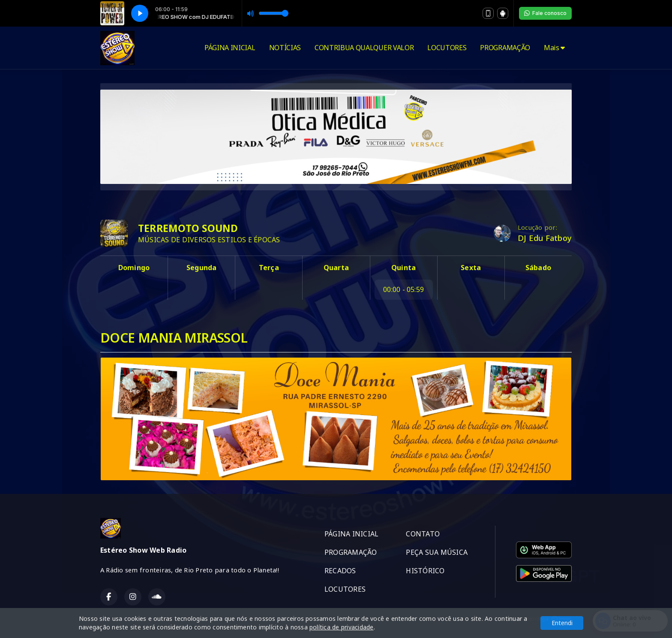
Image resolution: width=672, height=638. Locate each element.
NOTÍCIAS (285, 48)
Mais (554, 48)
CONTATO (423, 534)
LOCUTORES (447, 48)
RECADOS (340, 571)
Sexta (471, 268)
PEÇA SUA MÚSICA (437, 552)
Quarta (336, 268)
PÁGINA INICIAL (230, 48)
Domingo (134, 268)
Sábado (538, 268)
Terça (269, 268)
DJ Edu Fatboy (545, 238)
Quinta (403, 268)
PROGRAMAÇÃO (505, 48)
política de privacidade (342, 627)
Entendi (562, 623)
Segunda (202, 268)
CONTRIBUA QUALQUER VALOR (364, 48)
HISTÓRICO (425, 571)
